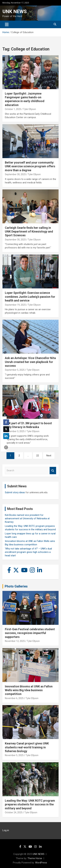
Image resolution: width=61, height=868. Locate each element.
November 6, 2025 (14, 698)
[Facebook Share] (6, 422)
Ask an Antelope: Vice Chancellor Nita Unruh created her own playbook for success (30, 362)
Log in (6, 830)
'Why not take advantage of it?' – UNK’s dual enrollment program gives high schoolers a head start (28, 552)
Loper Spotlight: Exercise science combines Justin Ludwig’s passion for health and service (30, 297)
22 (38, 456)
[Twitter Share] (6, 429)
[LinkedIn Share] (6, 436)
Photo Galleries (16, 586)
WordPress (41, 863)
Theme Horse (35, 858)
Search (53, 471)
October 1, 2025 (13, 109)
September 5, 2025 (15, 370)
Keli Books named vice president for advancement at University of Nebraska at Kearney (27, 518)
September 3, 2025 (15, 431)
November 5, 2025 (14, 755)
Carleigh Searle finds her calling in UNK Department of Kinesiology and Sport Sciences (29, 232)
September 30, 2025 (15, 174)
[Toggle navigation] (7, 24)
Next (49, 456)
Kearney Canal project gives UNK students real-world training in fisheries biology (27, 747)
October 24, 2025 (14, 812)
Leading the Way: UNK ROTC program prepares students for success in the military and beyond (30, 804)
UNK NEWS (15, 11)
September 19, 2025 (15, 305)
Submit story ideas (15, 492)
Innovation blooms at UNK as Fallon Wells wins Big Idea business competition (29, 690)
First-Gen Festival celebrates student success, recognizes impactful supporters (30, 633)
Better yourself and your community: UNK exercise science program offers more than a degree (30, 166)
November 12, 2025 (15, 641)
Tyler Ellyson (30, 109)
